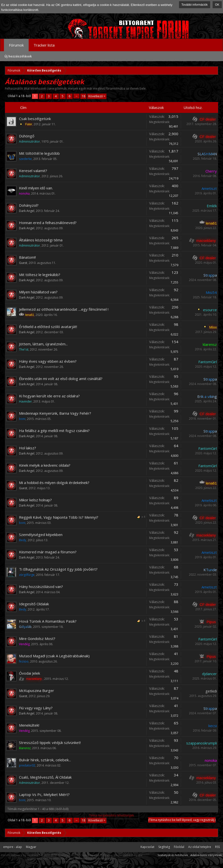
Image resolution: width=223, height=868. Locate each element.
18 (83, 96)
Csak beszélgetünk (35, 119)
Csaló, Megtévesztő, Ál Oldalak (45, 777)
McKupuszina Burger (37, 690)
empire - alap (13, 847)
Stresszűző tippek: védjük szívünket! (50, 742)
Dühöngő (27, 136)
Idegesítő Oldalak (34, 604)
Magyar (31, 847)
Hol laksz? (28, 448)
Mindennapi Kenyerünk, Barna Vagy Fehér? (55, 413)
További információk (195, 5)
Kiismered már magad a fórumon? (48, 552)
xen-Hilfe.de (102, 855)
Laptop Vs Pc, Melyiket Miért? (44, 794)
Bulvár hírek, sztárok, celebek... (45, 760)
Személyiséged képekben (41, 535)
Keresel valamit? (33, 171)
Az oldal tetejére (200, 847)
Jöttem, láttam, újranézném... (43, 344)
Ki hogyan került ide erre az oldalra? (49, 396)
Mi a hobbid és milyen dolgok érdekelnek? (54, 483)
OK (217, 5)
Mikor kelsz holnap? (35, 500)
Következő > (97, 96)
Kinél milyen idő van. (36, 188)
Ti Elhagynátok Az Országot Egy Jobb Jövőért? (58, 569)
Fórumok (16, 45)
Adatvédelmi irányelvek (206, 855)
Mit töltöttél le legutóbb (39, 153)
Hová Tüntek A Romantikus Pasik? (48, 621)
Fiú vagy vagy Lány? (36, 708)
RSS (217, 847)
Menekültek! (29, 725)
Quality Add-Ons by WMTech (72, 858)
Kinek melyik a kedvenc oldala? (45, 465)
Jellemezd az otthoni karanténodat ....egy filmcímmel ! (64, 309)
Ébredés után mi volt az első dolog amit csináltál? (61, 379)
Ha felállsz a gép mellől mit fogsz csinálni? (54, 431)
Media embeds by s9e (128, 855)
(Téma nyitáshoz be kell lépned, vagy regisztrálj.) (182, 820)
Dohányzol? (29, 205)
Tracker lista (44, 45)
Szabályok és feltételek (173, 855)
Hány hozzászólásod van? (41, 587)
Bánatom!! (27, 257)
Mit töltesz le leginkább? (40, 275)
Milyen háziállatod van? (38, 292)
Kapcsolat (147, 847)
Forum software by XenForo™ (38, 855)
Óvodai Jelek (30, 673)
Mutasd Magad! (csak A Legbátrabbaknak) (54, 656)
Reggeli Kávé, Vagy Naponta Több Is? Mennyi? (59, 517)
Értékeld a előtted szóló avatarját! (48, 327)
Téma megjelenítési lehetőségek (111, 815)
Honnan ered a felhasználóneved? (48, 223)
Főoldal (179, 847)
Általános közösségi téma (41, 240)
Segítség (164, 847)
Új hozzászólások (18, 56)
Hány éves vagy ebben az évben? (48, 361)
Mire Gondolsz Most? (37, 638)
